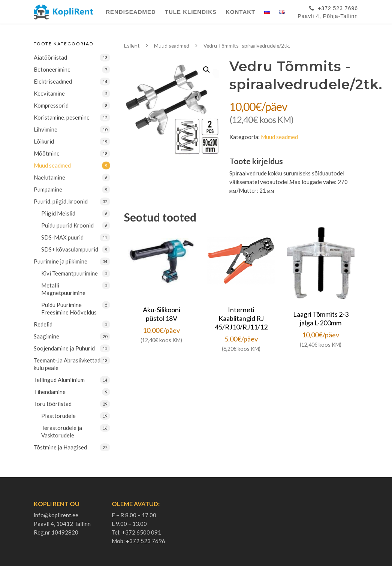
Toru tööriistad (53, 404)
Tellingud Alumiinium (59, 380)
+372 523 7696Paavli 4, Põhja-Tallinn (328, 11)
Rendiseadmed (131, 12)
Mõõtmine (47, 153)
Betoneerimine (52, 69)
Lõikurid (44, 141)
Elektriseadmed (53, 81)
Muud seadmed (52, 165)
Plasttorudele (58, 416)
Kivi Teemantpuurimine (70, 273)
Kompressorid (51, 105)
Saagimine (46, 336)
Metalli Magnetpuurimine (63, 289)
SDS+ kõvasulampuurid (70, 249)
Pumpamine (48, 189)
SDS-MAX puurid (62, 237)
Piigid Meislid (58, 213)
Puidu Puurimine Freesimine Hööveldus (69, 308)
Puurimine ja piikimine (61, 261)
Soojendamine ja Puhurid (64, 348)
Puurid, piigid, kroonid (61, 201)
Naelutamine (49, 177)
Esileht (132, 46)
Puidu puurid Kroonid (67, 225)
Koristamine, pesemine (62, 117)
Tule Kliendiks (191, 12)
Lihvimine (46, 129)
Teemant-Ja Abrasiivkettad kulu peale (67, 364)
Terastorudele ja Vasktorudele (62, 431)
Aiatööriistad (50, 57)
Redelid (43, 324)
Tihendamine (50, 392)
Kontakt (240, 12)
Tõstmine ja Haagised (60, 447)
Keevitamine (49, 93)
